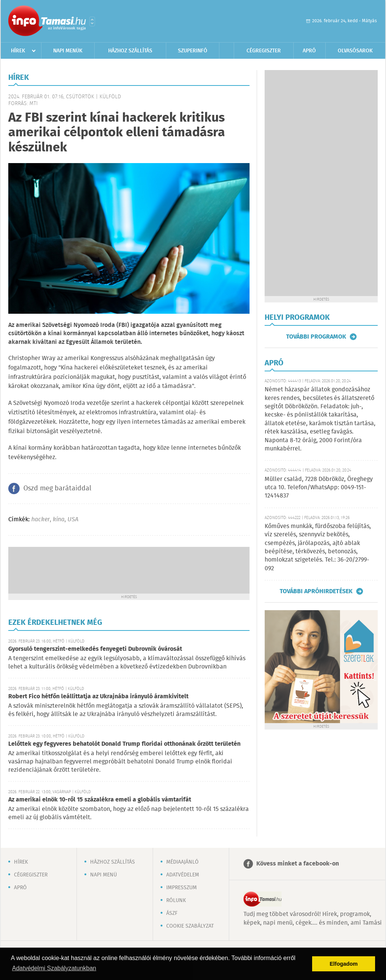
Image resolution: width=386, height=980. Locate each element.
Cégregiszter (264, 51)
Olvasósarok (355, 51)
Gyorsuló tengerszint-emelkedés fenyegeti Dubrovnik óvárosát (95, 649)
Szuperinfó (193, 51)
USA (73, 520)
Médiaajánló (182, 862)
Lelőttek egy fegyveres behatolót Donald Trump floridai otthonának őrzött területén (124, 744)
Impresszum (182, 888)
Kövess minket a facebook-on (298, 864)
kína (59, 520)
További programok (316, 337)
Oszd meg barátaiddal (57, 488)
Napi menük (68, 51)
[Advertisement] (129, 569)
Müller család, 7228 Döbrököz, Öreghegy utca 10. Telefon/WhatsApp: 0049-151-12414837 (319, 488)
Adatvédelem (183, 875)
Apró (309, 51)
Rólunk (176, 901)
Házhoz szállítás (130, 51)
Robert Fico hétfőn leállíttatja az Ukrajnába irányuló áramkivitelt (98, 697)
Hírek (18, 51)
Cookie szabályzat (190, 926)
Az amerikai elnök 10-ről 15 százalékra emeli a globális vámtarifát (100, 800)
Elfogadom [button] (344, 964)
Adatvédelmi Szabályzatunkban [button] (54, 968)
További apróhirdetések (316, 591)
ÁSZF (172, 913)
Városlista (92, 21)
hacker (41, 520)
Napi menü (103, 875)
